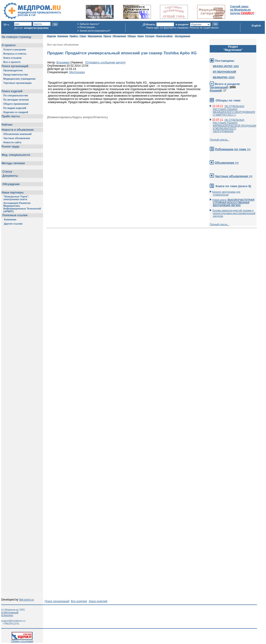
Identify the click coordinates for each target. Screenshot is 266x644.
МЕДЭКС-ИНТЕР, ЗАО (226, 66)
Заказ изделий (98, 601)
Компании (63, 36)
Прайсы (74, 36)
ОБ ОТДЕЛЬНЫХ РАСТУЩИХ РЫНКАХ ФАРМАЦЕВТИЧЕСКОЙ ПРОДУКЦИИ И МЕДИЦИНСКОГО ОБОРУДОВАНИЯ (234, 126)
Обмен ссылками (22, 640)
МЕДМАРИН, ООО (224, 77)
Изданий (216, 91)
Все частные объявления (63, 45)
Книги (141, 36)
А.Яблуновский (10, 612)
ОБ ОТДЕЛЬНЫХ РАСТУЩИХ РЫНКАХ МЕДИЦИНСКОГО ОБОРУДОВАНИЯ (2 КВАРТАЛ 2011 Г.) (234, 110)
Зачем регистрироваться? (95, 31)
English (256, 26)
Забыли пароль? (89, 24)
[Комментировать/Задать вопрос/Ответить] (77, 117)
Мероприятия (95, 36)
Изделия (51, 36)
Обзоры (132, 36)
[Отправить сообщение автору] (105, 62)
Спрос (83, 36)
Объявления (119, 36)
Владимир (63, 62)
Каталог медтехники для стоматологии (226, 193)
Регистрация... (88, 27)
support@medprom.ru (13, 621)
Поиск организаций (57, 601)
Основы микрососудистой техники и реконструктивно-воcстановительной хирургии (234, 213)
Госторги (150, 36)
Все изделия (79, 601)
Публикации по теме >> (233, 149)
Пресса (107, 36)
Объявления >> (227, 163)
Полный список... (219, 140)
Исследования (182, 36)
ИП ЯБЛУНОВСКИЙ (224, 72)
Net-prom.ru (27, 600)
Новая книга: (233, 203)
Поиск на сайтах (164, 36)
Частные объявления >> (234, 176)
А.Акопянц (7, 615)
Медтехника (77, 72)
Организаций (219, 87)
